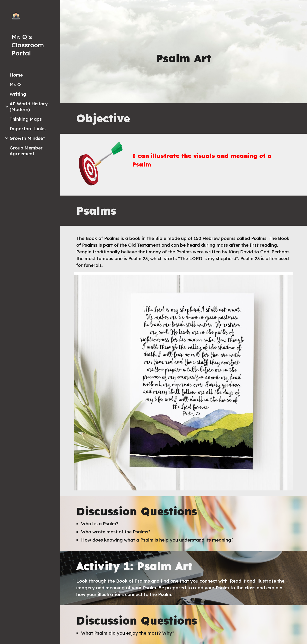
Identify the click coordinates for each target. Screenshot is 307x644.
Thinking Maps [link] (26, 119)
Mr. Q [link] (15, 84)
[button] (301, 7)
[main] (183, 58)
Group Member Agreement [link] (26, 151)
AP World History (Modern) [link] (29, 107)
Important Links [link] (28, 129)
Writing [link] (18, 94)
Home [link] (16, 75)
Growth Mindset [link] (27, 138)
